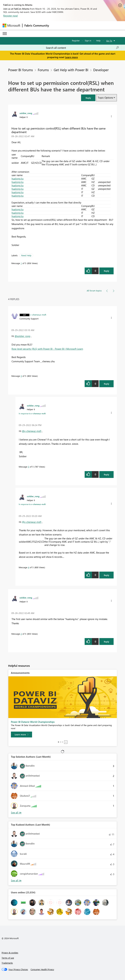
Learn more (71, 57)
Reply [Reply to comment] (107, 384)
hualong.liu (17, 179)
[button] (88, 98)
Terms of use (8, 958)
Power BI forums (21, 70)
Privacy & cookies (10, 953)
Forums (43, 70)
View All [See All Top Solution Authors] (16, 813)
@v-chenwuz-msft (32, 431)
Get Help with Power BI (71, 70)
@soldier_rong (22, 336)
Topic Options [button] (105, 98)
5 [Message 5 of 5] (29, 467)
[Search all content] (82, 48)
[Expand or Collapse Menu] (5, 34)
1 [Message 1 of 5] (21, 263)
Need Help (26, 255)
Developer (101, 70)
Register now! (11, 16)
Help (98, 40)
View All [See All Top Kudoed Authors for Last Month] (16, 881)
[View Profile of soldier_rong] (26, 113)
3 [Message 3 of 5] (21, 376)
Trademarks (7, 963)
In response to (32, 413)
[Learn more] (21, 735)
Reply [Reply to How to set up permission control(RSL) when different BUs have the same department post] (107, 271)
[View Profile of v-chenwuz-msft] (38, 315)
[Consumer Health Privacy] (42, 969)
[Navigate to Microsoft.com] (11, 25)
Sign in (88, 40)
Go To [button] (109, 41)
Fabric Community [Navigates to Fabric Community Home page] (37, 25)
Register (76, 40)
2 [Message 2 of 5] (21, 634)
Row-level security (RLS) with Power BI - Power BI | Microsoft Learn (47, 349)
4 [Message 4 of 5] (29, 567)
